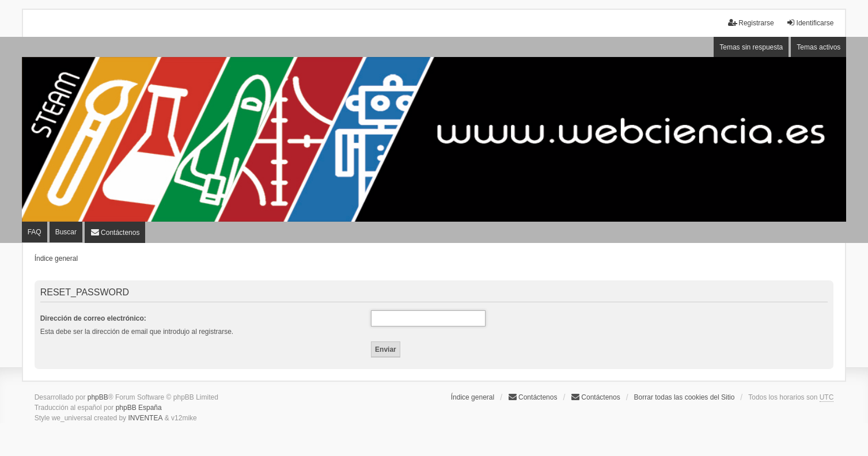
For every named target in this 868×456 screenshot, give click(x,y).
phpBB (98, 397)
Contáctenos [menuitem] (532, 397)
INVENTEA (145, 418)
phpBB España (139, 408)
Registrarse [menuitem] (751, 23)
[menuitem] (115, 232)
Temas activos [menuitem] (818, 47)
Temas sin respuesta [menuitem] (751, 47)
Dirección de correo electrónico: (93, 318)
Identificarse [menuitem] (810, 23)
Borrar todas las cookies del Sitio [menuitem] (685, 397)
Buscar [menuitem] (66, 232)
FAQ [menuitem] (35, 232)
